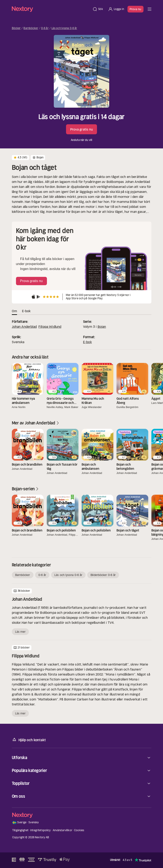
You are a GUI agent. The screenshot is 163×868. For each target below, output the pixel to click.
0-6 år (45, 28)
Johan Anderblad (24, 327)
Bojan (102, 327)
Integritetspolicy (40, 830)
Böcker (16, 28)
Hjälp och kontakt (29, 740)
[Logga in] (116, 9)
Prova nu (135, 9)
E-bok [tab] (26, 311)
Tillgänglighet (20, 830)
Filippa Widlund (50, 327)
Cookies (79, 830)
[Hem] (51, 9)
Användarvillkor (63, 830)
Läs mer (20, 632)
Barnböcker (31, 28)
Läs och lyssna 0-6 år (64, 28)
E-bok (87, 342)
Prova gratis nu (82, 129)
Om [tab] (14, 311)
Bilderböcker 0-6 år (103, 575)
